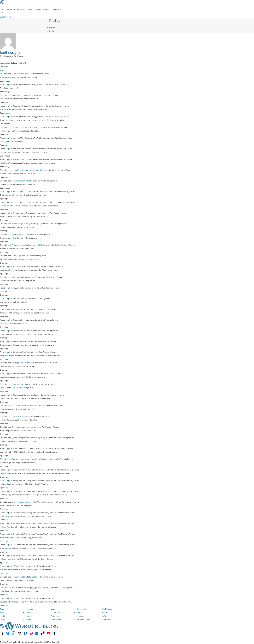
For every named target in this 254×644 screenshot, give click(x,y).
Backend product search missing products (27, 127)
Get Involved (81, 609)
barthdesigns (10, 52)
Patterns (28, 620)
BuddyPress (107, 620)
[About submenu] (46, 9)
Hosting (3, 616)
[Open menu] (2, 13)
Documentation (56, 613)
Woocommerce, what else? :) (22, 95)
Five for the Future (83, 620)
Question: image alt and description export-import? (30, 438)
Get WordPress (6, 17)
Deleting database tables (21, 384)
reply (9, 85)
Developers (55, 616)
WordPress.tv (57, 620)
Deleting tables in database (22, 363)
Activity (3, 70)
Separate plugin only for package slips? (26, 224)
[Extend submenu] (23, 9)
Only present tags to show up (22, 427)
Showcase (29, 609)
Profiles (55, 21)
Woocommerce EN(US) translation (24, 577)
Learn (53, 609)
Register (52, 28)
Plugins (28, 616)
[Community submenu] (38, 9)
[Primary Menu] (51, 25)
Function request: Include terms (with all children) (29, 459)
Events (79, 613)
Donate (80, 616)
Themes (28, 613)
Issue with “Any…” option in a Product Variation (29, 170)
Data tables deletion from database (24, 406)
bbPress (106, 616)
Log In (52, 31)
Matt (104, 613)
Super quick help (18, 74)
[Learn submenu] (29, 9)
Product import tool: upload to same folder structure (30, 245)
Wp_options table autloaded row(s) (24, 277)
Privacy (3, 620)
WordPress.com (109, 609)
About (2, 609)
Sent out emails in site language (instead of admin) (30, 588)
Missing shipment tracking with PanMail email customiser (32, 502)
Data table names (18, 416)
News (2, 613)
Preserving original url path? (22, 181)
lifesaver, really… (18, 234)
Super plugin (16, 256)
